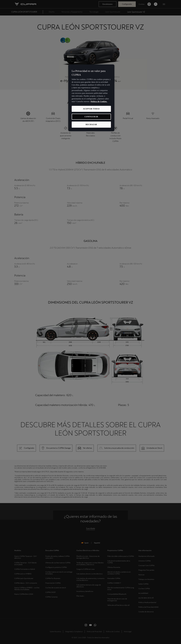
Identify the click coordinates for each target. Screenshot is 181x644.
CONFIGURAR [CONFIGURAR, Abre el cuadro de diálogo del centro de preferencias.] (91, 117)
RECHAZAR (91, 124)
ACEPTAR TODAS (91, 109)
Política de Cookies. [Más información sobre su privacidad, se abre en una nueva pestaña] (99, 101)
